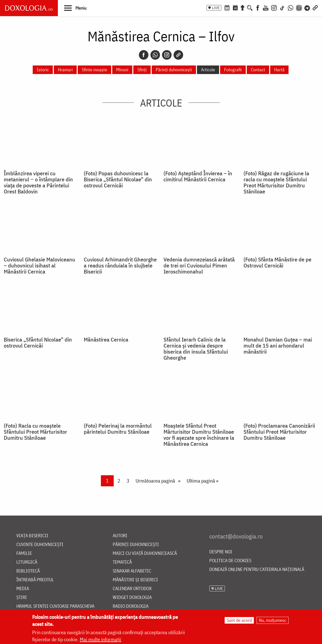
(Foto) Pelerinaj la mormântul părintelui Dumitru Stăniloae (118, 429)
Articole (208, 70)
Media (23, 589)
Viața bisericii (32, 536)
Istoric (43, 70)
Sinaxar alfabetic (132, 571)
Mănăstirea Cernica (106, 340)
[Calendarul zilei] (235, 7)
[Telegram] (307, 7)
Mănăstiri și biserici (135, 580)
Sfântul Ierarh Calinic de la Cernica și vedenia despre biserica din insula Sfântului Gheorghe (196, 349)
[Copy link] (178, 55)
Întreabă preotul (35, 580)
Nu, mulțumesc (273, 620)
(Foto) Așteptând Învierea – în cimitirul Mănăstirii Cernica (198, 176)
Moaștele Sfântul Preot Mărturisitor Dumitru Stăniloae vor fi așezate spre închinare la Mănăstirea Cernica (199, 435)
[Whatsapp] (155, 55)
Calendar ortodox (132, 589)
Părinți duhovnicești (174, 70)
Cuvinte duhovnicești (40, 545)
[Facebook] (258, 7)
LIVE (216, 8)
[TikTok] (282, 7)
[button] (75, 8)
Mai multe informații (100, 639)
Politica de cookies (230, 561)
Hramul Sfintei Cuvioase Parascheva (55, 606)
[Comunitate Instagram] (299, 7)
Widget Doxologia (132, 598)
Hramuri (65, 70)
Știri (22, 598)
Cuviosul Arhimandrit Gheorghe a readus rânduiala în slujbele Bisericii (120, 265)
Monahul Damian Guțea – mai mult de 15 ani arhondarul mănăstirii (278, 346)
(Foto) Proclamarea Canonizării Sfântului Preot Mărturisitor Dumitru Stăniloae (279, 432)
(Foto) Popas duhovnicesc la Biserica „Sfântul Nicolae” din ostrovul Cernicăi (118, 179)
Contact (258, 70)
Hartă (279, 70)
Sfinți (142, 70)
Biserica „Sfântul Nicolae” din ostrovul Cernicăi (38, 343)
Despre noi (221, 552)
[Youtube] (266, 7)
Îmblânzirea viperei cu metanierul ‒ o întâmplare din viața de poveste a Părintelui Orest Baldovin (38, 182)
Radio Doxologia (131, 606)
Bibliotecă (28, 571)
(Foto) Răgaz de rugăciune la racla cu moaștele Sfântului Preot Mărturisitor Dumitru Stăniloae (276, 182)
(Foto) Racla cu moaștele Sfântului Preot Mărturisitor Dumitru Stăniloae (35, 432)
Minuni (122, 70)
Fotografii (233, 70)
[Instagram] (274, 7)
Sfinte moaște (94, 70)
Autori (120, 536)
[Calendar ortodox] (227, 7)
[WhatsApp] (291, 7)
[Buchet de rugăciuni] (243, 7)
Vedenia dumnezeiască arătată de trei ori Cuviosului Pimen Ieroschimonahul (199, 265)
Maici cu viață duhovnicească (145, 553)
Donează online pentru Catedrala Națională (257, 570)
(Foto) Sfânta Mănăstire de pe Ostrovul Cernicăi (277, 262)
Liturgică (27, 562)
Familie (24, 553)
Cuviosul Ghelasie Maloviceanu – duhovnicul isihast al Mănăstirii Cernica (39, 265)
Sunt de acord (239, 620)
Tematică (122, 562)
